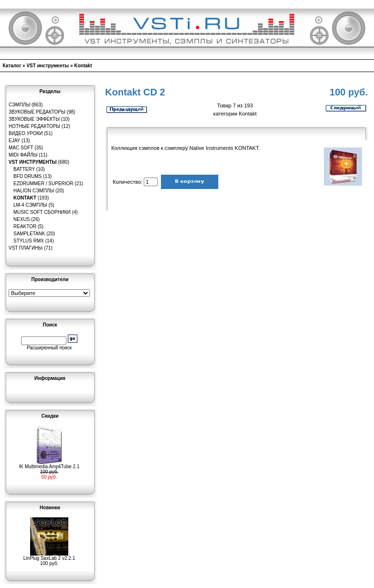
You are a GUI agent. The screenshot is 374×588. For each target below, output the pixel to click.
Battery (24, 169)
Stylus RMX (29, 241)
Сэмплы (19, 105)
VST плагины (26, 248)
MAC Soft (21, 148)
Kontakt (83, 66)
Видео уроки (26, 133)
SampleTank (29, 234)
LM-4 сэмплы (30, 205)
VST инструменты (48, 66)
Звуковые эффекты (34, 119)
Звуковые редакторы (37, 112)
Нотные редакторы (34, 126)
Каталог (12, 66)
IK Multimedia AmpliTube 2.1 (49, 464)
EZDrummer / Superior (43, 184)
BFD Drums (27, 176)
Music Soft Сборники (42, 212)
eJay (14, 141)
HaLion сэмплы (34, 191)
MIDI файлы (23, 155)
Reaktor (25, 226)
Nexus (21, 219)
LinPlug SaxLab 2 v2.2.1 (49, 556)
